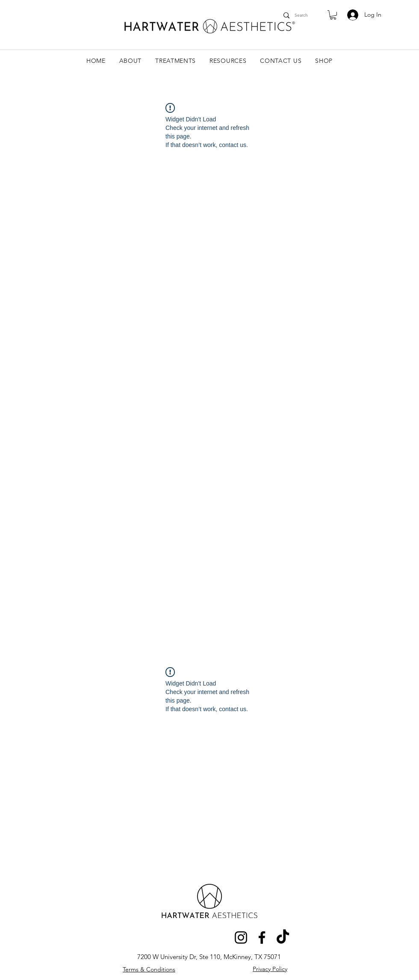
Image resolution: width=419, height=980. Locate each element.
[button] (130, 61)
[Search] (302, 15)
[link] (333, 15)
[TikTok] (283, 937)
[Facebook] (262, 937)
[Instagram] (241, 937)
